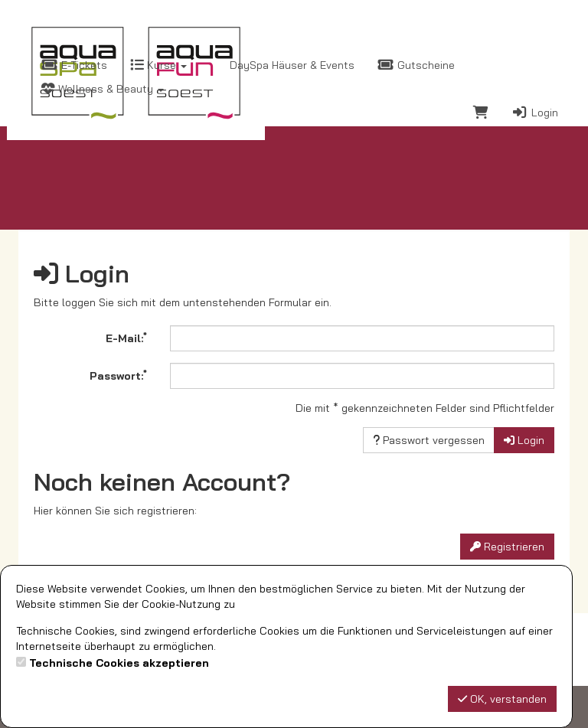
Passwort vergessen (429, 440)
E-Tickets (74, 65)
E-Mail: (126, 338)
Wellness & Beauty (103, 89)
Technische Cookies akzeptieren (119, 663)
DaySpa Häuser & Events (291, 65)
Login (535, 113)
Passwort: (118, 375)
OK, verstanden (502, 699)
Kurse (158, 65)
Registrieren (507, 547)
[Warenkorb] (481, 114)
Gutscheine (416, 65)
